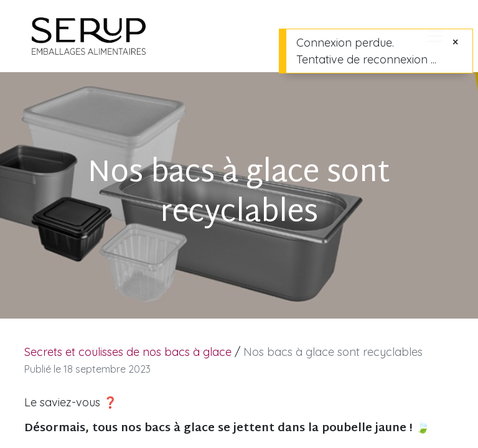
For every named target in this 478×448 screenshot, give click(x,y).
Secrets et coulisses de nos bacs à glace (128, 352)
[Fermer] (455, 42)
